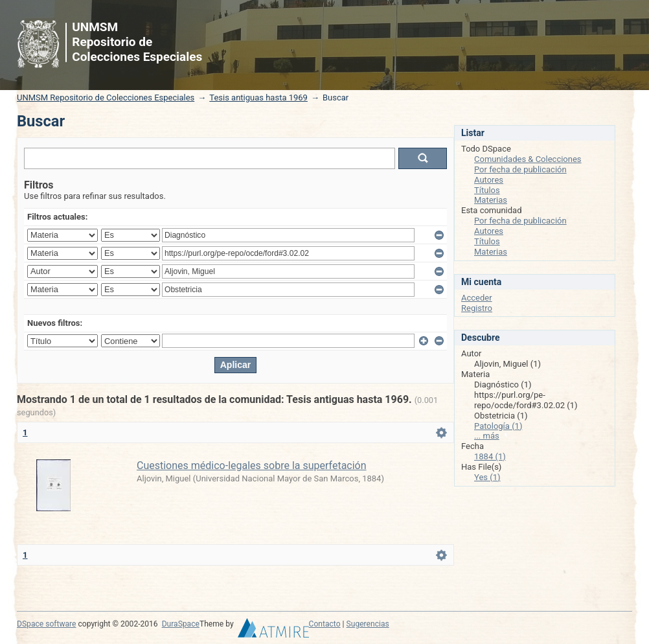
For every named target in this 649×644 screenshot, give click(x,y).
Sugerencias (368, 624)
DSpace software (46, 624)
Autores (489, 180)
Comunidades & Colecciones (528, 159)
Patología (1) (498, 426)
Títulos (487, 190)
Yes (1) (487, 477)
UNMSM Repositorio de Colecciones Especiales (106, 98)
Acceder (477, 298)
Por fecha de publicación (520, 169)
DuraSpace (181, 624)
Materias (491, 200)
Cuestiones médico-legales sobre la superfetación (252, 466)
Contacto (325, 624)
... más (487, 436)
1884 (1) (490, 456)
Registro (477, 308)
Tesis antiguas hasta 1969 (258, 98)
